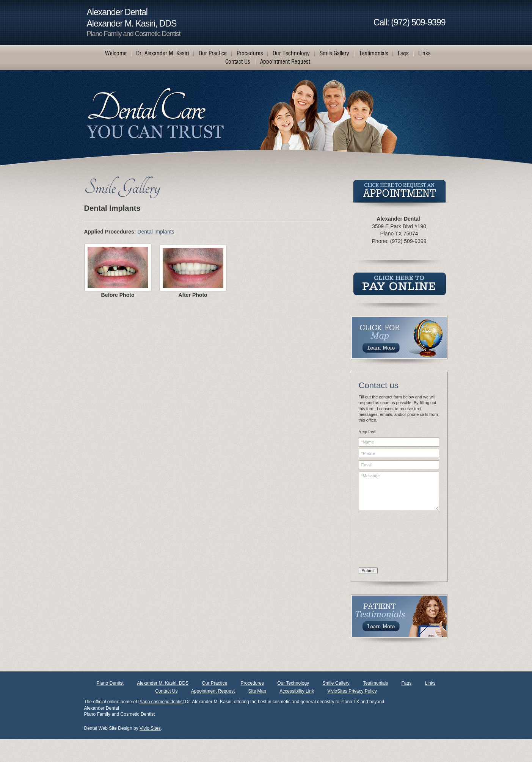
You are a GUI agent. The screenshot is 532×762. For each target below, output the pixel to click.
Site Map (257, 691)
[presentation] (390, 540)
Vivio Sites (150, 728)
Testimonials (375, 683)
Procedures (252, 683)
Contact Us (166, 691)
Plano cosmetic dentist (161, 702)
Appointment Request (213, 691)
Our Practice (215, 683)
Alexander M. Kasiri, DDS (163, 683)
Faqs (407, 683)
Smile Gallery (336, 683)
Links (430, 683)
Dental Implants (156, 232)
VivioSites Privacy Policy (352, 691)
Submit (368, 571)
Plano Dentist (110, 683)
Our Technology (293, 683)
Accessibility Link (297, 691)
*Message (399, 491)
